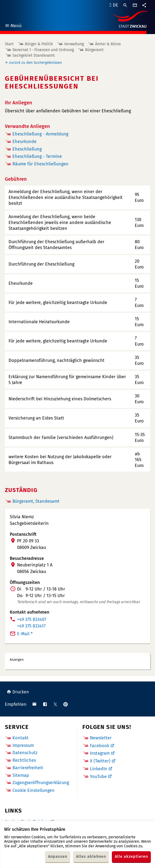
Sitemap (21, 775)
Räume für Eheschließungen (40, 164)
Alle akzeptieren (131, 856)
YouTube (98, 777)
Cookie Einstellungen (34, 791)
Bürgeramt (94, 50)
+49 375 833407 (32, 619)
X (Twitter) (100, 761)
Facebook (100, 746)
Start (9, 44)
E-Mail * (25, 634)
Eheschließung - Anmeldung (40, 134)
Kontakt (20, 738)
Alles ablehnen (91, 856)
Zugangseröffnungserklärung (41, 783)
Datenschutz (25, 753)
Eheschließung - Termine (37, 156)
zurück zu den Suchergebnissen (36, 63)
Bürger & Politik (39, 44)
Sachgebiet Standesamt (34, 55)
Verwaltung (74, 44)
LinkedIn (99, 769)
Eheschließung (27, 149)
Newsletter (101, 738)
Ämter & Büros (108, 44)
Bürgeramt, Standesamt (36, 501)
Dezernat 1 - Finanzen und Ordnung (43, 50)
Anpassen (58, 856)
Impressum (23, 745)
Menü (13, 26)
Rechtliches (24, 760)
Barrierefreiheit (28, 768)
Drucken (18, 692)
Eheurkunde (24, 142)
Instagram (100, 753)
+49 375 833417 (31, 626)
